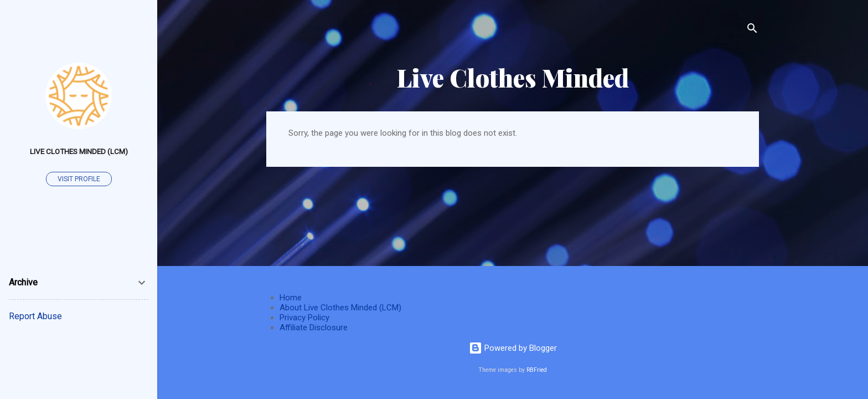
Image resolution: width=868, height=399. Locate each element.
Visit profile (79, 179)
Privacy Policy (304, 318)
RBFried (537, 370)
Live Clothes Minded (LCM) (79, 151)
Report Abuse (35, 316)
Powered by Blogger (513, 348)
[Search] (752, 30)
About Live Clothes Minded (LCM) (340, 308)
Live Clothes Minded (513, 77)
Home (291, 298)
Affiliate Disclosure (314, 328)
